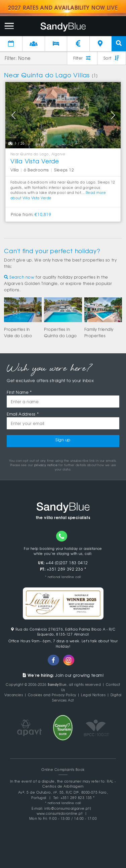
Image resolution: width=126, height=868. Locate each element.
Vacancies (14, 695)
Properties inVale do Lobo (18, 332)
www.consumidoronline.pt (60, 813)
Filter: (11, 58)
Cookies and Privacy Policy (52, 695)
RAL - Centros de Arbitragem (79, 784)
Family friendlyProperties (99, 332)
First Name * (19, 392)
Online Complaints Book (63, 769)
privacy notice (46, 465)
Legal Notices (93, 695)
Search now (19, 277)
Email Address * (23, 414)
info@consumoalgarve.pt (67, 808)
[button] (13, 115)
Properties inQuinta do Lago (60, 332)
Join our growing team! (63, 675)
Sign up (63, 440)
